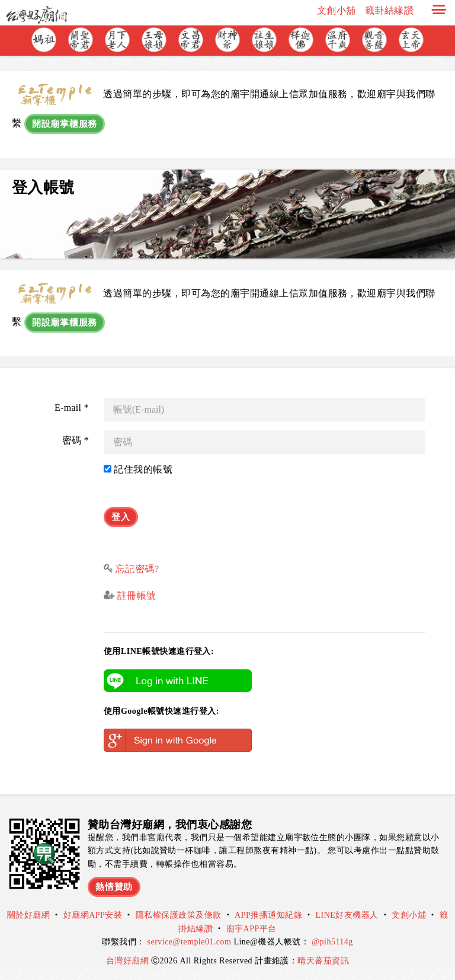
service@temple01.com (190, 942)
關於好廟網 (28, 915)
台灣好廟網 (129, 961)
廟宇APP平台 (251, 929)
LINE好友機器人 (347, 915)
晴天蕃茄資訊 (323, 961)
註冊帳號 (135, 596)
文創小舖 (337, 10)
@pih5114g (332, 942)
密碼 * (76, 440)
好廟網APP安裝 (93, 915)
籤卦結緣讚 (389, 10)
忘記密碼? (137, 569)
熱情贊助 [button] (114, 887)
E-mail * (72, 408)
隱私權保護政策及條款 (179, 915)
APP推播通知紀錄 (268, 915)
